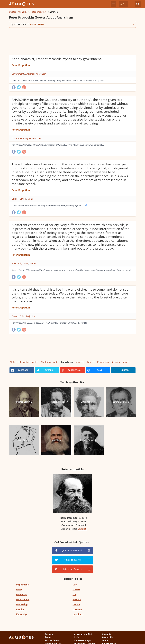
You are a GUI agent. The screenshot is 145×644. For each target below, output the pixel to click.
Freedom (77, 609)
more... (127, 362)
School (23, 199)
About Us (107, 634)
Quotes (13, 12)
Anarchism (41, 74)
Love (75, 585)
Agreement (31, 138)
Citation (82, 529)
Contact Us (107, 637)
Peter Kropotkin (39, 12)
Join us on (72, 550)
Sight (30, 199)
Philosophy (17, 263)
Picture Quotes (52, 640)
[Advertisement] (69, 41)
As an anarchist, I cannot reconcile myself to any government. (57, 59)
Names (33, 263)
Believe (15, 199)
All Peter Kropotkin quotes (24, 362)
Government (18, 74)
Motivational (23, 599)
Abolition (46, 362)
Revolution (103, 362)
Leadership (22, 604)
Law (39, 138)
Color (22, 316)
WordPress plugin (82, 640)
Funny (19, 590)
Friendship (22, 594)
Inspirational (23, 585)
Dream (15, 316)
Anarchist (30, 74)
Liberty (91, 362)
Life (75, 594)
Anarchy (80, 362)
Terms (105, 640)
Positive (20, 609)
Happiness (78, 614)
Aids (56, 362)
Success (76, 590)
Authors (22, 12)
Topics (48, 637)
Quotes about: (72, 24)
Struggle (116, 362)
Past (26, 263)
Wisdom (77, 599)
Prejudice (31, 316)
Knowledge (22, 614)
